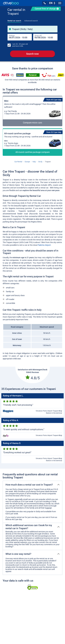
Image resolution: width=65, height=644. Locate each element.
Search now (32, 54)
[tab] (14, 20)
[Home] (11, 3)
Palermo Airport (44, 245)
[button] (45, 3)
